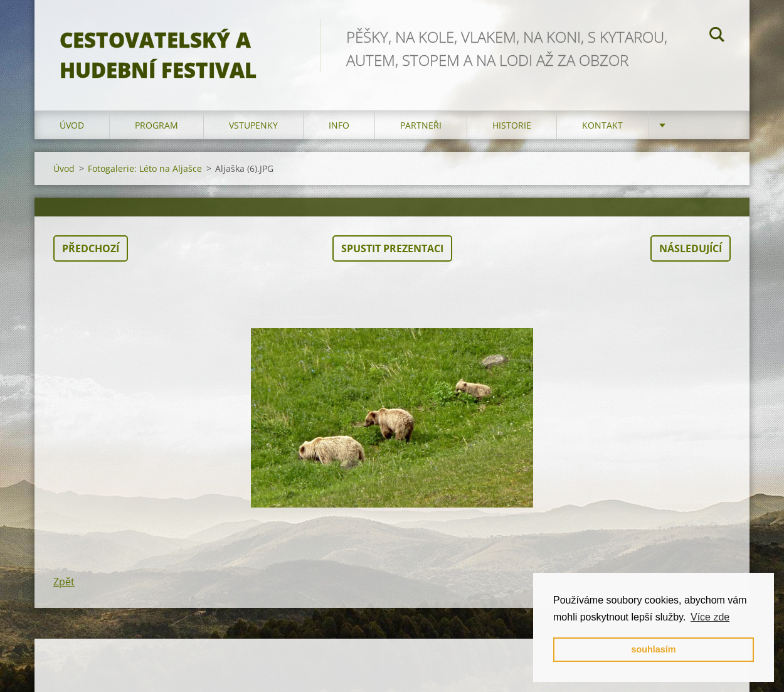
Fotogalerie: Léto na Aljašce (145, 168)
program (156, 125)
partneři (421, 125)
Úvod (72, 125)
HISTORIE (512, 125)
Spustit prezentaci (392, 248)
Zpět (64, 582)
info (339, 125)
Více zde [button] (710, 617)
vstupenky (253, 125)
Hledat (717, 36)
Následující (691, 248)
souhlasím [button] (653, 649)
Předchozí (91, 248)
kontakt (602, 125)
